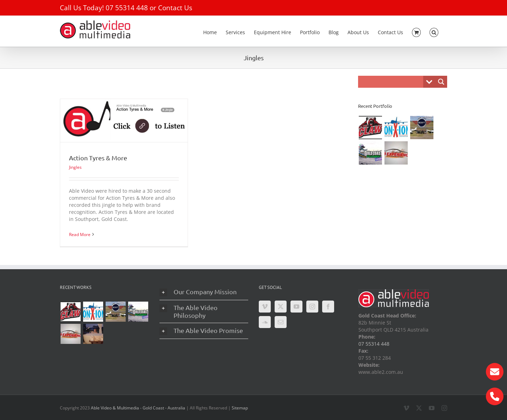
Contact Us (175, 8)
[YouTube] (296, 307)
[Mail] (281, 322)
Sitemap (240, 408)
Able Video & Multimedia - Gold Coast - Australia (138, 408)
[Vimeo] (265, 307)
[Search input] (392, 82)
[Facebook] (328, 307)
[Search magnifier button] (441, 82)
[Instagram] (312, 307)
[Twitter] (281, 307)
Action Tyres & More (98, 158)
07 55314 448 (127, 8)
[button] (434, 31)
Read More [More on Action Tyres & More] (80, 234)
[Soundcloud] (265, 322)
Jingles (75, 167)
